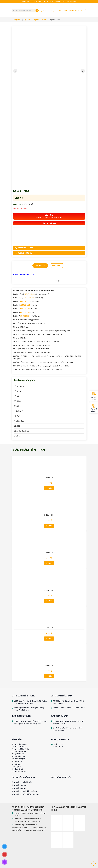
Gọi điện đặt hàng (24, 248)
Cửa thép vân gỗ (17, 769)
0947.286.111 (25, 301)
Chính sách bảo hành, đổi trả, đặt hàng (25, 791)
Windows (17, 436)
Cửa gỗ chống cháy (18, 756)
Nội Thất (17, 416)
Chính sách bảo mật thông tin (22, 782)
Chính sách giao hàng (19, 788)
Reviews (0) (57, 266)
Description (40, 266)
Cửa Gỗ (17, 396)
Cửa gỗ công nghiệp (19, 751)
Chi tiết (49, 488)
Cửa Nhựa (18, 401)
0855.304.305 (25, 305)
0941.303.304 (25, 316)
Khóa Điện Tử (19, 411)
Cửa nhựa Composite (19, 744)
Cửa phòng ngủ (17, 761)
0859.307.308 (25, 309)
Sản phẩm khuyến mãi (22, 431)
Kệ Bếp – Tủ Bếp (27, 204)
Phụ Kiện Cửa (19, 421)
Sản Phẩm (18, 426)
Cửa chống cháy (20, 386)
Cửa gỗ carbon (17, 764)
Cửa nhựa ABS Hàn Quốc (20, 749)
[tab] (40, 266)
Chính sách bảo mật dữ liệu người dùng (25, 794)
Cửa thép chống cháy (19, 759)
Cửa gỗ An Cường (18, 754)
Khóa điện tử (16, 767)
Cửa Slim (17, 406)
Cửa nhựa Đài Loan (18, 747)
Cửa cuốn (17, 391)
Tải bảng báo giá (24, 253)
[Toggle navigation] (85, 5)
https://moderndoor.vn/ (30, 825)
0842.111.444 (30, 294)
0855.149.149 (30, 298)
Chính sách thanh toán (19, 785)
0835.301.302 (25, 312)
